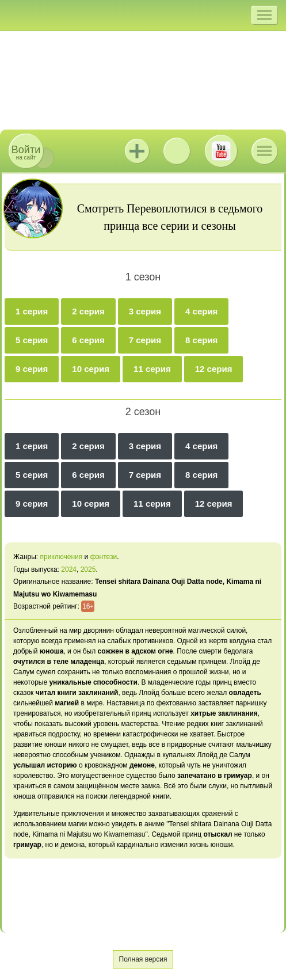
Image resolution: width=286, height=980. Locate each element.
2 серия (88, 311)
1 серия (32, 311)
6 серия (88, 340)
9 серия (32, 369)
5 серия (32, 340)
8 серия (201, 340)
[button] (264, 15)
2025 (88, 569)
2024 (69, 569)
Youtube (221, 151)
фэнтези (104, 557)
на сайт (26, 152)
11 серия (152, 369)
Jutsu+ (137, 151)
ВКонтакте (177, 151)
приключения (61, 557)
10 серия (91, 369)
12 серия (214, 369)
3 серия (145, 311)
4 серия (201, 311)
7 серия (145, 340)
